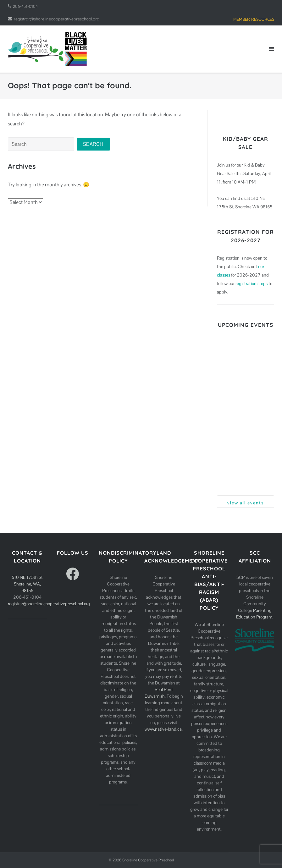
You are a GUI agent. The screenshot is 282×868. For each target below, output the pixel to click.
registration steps (252, 283)
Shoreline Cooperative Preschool (148, 860)
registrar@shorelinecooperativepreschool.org (57, 19)
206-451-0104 (25, 6)
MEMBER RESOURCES (254, 19)
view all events (246, 503)
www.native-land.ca (163, 729)
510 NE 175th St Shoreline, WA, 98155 (27, 584)
